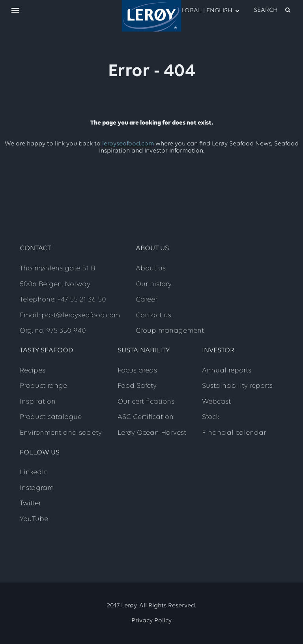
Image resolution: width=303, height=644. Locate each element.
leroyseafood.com (128, 144)
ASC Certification (146, 417)
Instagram (37, 488)
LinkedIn (34, 472)
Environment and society (61, 433)
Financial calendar (234, 433)
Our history (154, 284)
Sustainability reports (237, 386)
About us (151, 269)
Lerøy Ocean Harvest (152, 433)
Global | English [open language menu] (204, 10)
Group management (170, 331)
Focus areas (137, 371)
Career (147, 300)
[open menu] (15, 11)
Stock (211, 417)
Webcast (216, 402)
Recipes (33, 371)
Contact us (153, 315)
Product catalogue (51, 417)
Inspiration (38, 402)
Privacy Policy (151, 621)
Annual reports (227, 371)
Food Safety (137, 386)
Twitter (30, 503)
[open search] (273, 10)
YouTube (34, 519)
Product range (43, 386)
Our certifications (146, 402)
